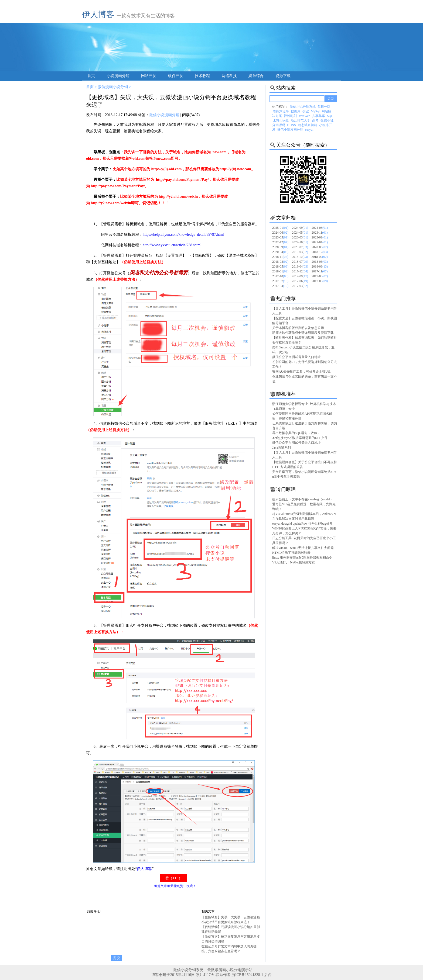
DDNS (291, 125)
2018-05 (280, 266)
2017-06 (300, 281)
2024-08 (320, 228)
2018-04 (300, 266)
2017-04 (280, 286)
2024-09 (300, 228)
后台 (268, 975)
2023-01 (320, 237)
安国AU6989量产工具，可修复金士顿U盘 (302, 372)
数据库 (296, 111)
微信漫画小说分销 (113, 87)
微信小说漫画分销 (164, 115)
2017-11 (320, 271)
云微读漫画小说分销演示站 (230, 970)
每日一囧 (324, 107)
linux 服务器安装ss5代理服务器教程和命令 (302, 557)
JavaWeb (304, 116)
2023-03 (300, 237)
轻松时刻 (290, 116)
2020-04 (280, 252)
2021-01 (320, 242)
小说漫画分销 (118, 76)
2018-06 (320, 262)
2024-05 (300, 233)
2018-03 (320, 266)
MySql (315, 111)
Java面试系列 (282, 448)
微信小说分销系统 (303, 107)
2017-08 (320, 276)
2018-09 (320, 257)
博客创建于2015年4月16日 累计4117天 (183, 975)
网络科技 (229, 76)
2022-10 (300, 242)
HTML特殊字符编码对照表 (291, 553)
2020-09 (280, 247)
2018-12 (320, 252)
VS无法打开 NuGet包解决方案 (294, 562)
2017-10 (280, 276)
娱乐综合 (256, 76)
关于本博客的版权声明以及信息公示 (298, 328)
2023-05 (280, 237)
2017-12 (300, 271)
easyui (309, 130)
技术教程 (202, 76)
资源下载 (283, 76)
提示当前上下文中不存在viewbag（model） (303, 499)
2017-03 (300, 286)
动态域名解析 (308, 125)
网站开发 (149, 76)
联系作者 (223, 975)
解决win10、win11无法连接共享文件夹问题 (303, 548)
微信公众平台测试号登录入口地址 (296, 357)
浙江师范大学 (301, 120)
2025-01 (280, 228)
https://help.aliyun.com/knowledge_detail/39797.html (183, 235)
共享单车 (319, 116)
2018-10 (300, 257)
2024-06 (280, 233)
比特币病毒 (281, 120)
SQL (330, 116)
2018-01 (280, 271)
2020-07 (300, 247)
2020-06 (320, 247)
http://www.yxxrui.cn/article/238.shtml (172, 245)
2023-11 (320, 233)
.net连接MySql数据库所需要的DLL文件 (300, 438)
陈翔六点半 (281, 111)
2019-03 (300, 252)
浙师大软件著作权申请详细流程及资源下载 (303, 333)
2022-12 (280, 242)
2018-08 (280, 262)
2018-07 (300, 262)
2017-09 (300, 276)
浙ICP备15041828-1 (247, 975)
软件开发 (176, 76)
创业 (306, 111)
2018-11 (280, 257)
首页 (91, 76)
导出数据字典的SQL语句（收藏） (296, 433)
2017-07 (280, 281)
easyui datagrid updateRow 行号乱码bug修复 (302, 524)
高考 (315, 120)
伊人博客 (98, 14)
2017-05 (320, 281)
